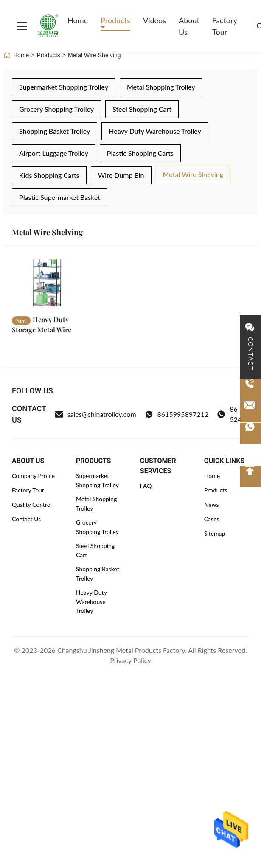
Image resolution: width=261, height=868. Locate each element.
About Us (189, 26)
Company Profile (33, 476)
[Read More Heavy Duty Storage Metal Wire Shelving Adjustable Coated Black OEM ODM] (47, 285)
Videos (154, 20)
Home (78, 20)
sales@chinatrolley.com (95, 414)
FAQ (146, 486)
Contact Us (26, 519)
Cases (212, 519)
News (212, 504)
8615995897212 (177, 414)
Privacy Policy (130, 660)
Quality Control (32, 504)
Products (115, 20)
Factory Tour (225, 26)
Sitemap (215, 533)
